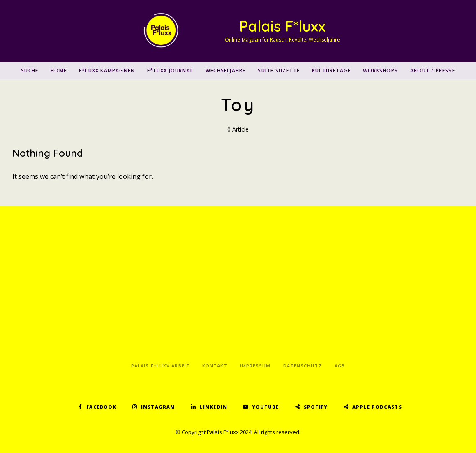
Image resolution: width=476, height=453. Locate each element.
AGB (340, 366)
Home (59, 70)
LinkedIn (214, 407)
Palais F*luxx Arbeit (161, 366)
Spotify (316, 407)
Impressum (255, 366)
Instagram (158, 407)
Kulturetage (331, 70)
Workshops (380, 70)
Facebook (101, 407)
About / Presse (433, 70)
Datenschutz (303, 366)
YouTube (266, 407)
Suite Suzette (279, 70)
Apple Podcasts (377, 407)
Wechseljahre (225, 70)
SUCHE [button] (30, 70)
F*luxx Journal (170, 70)
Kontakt (215, 366)
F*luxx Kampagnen (107, 70)
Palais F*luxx (282, 26)
